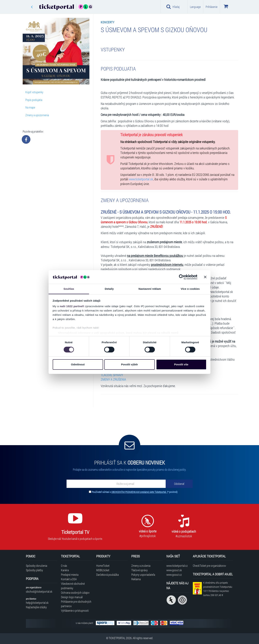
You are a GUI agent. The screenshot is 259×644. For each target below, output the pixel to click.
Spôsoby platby (34, 570)
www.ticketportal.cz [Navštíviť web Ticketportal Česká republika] (177, 566)
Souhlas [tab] (69, 289)
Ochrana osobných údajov (75, 593)
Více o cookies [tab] (190, 289)
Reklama (136, 579)
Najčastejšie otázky (36, 607)
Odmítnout (78, 364)
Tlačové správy (139, 570)
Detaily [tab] (109, 289)
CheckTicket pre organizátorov (209, 566)
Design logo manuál (72, 597)
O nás (64, 566)
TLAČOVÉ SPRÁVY (112, 375)
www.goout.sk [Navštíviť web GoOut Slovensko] (174, 570)
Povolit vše (181, 364)
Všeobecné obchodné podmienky (73, 586)
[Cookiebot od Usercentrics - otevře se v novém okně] (182, 277)
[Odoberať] (179, 484)
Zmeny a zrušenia (141, 566)
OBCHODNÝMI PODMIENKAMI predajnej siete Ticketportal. (139, 492)
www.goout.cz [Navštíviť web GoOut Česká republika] (174, 575)
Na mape (30, 107)
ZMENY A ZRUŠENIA (113, 379)
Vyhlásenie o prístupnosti (75, 610)
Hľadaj (173, 7)
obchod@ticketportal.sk (39, 591)
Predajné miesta (70, 575)
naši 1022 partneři (72, 306)
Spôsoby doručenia (37, 566)
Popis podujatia (34, 100)
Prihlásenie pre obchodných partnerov (76, 604)
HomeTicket (103, 566)
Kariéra (65, 570)
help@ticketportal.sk (37, 603)
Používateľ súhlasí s (135, 492)
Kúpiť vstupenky (34, 92)
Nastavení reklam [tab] (150, 289)
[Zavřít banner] (205, 277)
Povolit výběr (129, 364)
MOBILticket (103, 570)
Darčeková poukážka (107, 575)
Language (195, 7)
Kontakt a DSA (69, 579)
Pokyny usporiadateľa (143, 575)
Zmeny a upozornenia (37, 115)
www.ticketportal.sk (141, 179)
